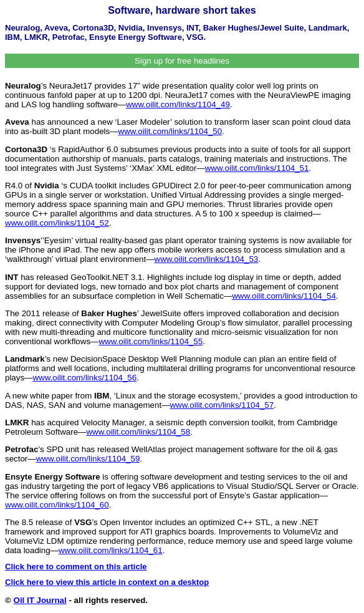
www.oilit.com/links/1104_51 (257, 168)
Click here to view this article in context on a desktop (107, 582)
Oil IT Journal (40, 600)
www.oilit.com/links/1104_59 (88, 459)
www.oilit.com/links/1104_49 (178, 104)
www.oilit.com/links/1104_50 (170, 131)
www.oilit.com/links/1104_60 (57, 505)
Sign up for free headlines (182, 61)
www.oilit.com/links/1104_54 (284, 296)
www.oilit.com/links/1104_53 (207, 259)
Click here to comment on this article (76, 567)
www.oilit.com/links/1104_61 (111, 550)
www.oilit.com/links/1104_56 (84, 378)
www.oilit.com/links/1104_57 (222, 405)
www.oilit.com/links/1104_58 (138, 432)
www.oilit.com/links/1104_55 (151, 341)
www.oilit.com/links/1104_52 (57, 223)
